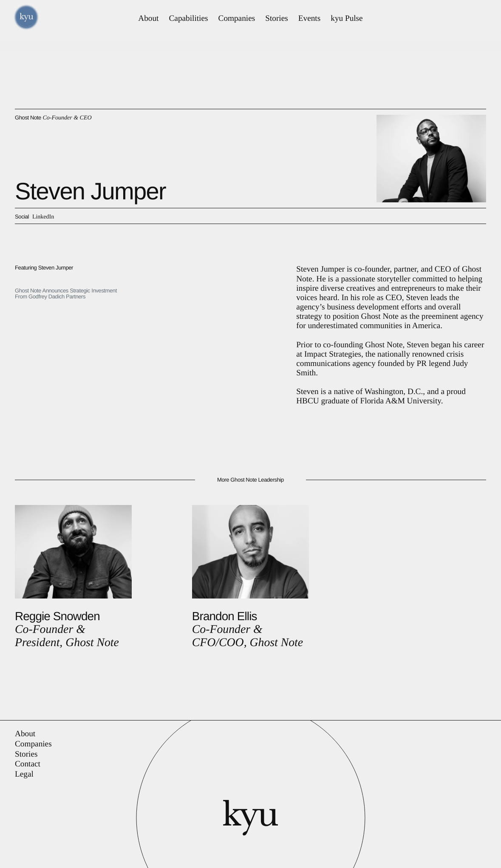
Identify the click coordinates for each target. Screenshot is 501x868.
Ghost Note (28, 118)
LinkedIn (43, 217)
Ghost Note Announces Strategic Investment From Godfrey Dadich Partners (66, 294)
